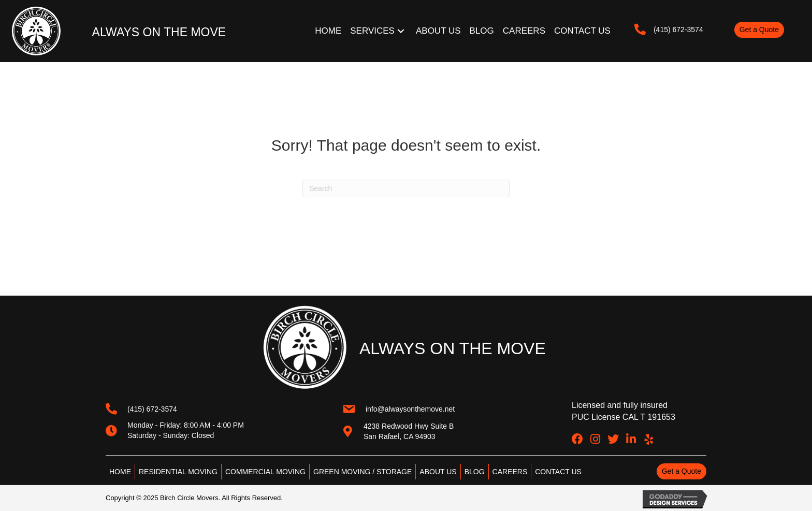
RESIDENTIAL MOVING (178, 472)
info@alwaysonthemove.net (410, 409)
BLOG (475, 472)
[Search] (406, 188)
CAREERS (510, 472)
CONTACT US (558, 472)
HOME (120, 472)
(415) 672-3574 (678, 30)
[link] (329, 31)
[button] (759, 30)
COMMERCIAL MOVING (265, 472)
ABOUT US (438, 472)
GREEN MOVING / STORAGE (363, 472)
